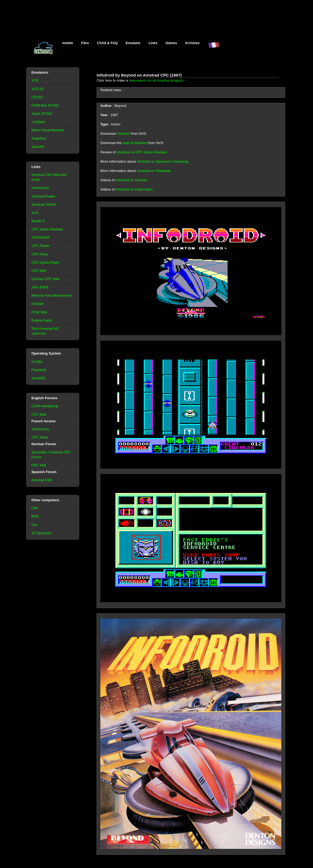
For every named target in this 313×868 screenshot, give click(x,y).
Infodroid (123, 134)
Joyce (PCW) (42, 114)
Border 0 (38, 221)
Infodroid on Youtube (131, 180)
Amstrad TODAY (44, 205)
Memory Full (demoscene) (51, 295)
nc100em (38, 122)
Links (153, 43)
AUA (35, 213)
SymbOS (38, 378)
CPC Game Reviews (47, 229)
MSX (35, 516)
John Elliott (40, 287)
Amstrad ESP (42, 480)
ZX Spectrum (42, 533)
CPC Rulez (40, 254)
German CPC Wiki (46, 279)
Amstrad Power (43, 196)
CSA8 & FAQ (107, 43)
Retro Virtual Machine (48, 130)
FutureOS (39, 370)
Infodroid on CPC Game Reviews (142, 152)
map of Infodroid (135, 143)
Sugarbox (39, 138)
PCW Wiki (39, 312)
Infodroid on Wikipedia (154, 171)
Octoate (37, 304)
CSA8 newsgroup (45, 406)
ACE (35, 80)
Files (85, 43)
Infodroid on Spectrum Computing (163, 161)
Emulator (133, 43)
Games (171, 43)
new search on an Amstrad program (156, 80)
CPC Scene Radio (45, 262)
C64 (35, 508)
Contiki (37, 362)
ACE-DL (38, 89)
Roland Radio (42, 320)
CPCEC (37, 97)
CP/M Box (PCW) (45, 105)
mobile (68, 43)
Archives (192, 43)
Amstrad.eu (40, 188)
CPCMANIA (40, 237)
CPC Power (40, 246)
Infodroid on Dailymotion (134, 189)
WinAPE (38, 147)
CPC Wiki (39, 271)
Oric (35, 525)
